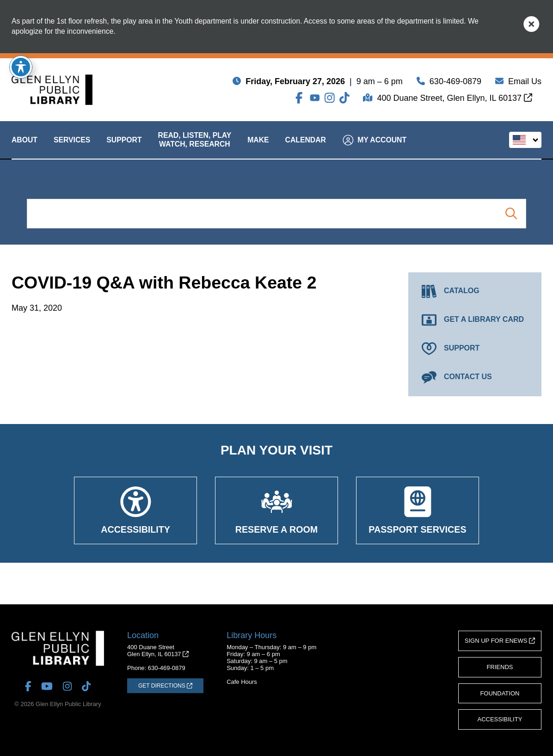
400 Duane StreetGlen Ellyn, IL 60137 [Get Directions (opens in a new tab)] (158, 651)
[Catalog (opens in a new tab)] (475, 291)
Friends (500, 667)
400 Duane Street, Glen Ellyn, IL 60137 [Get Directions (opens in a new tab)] (455, 100)
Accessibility (500, 719)
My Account (375, 148)
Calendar (306, 148)
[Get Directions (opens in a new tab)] (165, 686)
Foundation (500, 693)
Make (258, 148)
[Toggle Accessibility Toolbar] (21, 67)
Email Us (525, 83)
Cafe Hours (242, 682)
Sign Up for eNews (500, 641)
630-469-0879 (455, 83)
